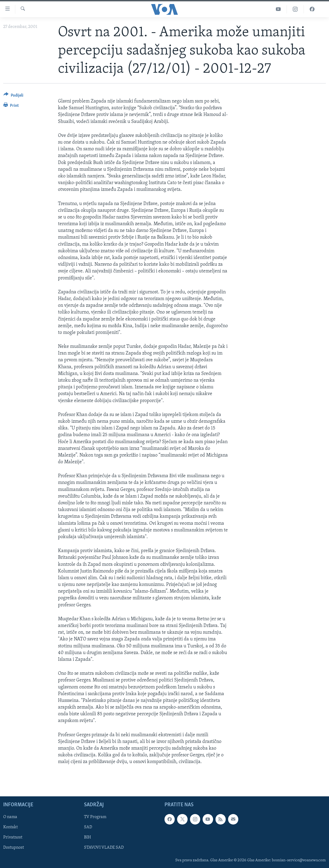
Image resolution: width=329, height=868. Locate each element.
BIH (87, 837)
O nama (10, 817)
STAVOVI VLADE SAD (104, 848)
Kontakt (10, 827)
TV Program (95, 817)
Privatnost (13, 837)
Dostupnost (14, 848)
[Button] (13, 96)
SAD (88, 827)
